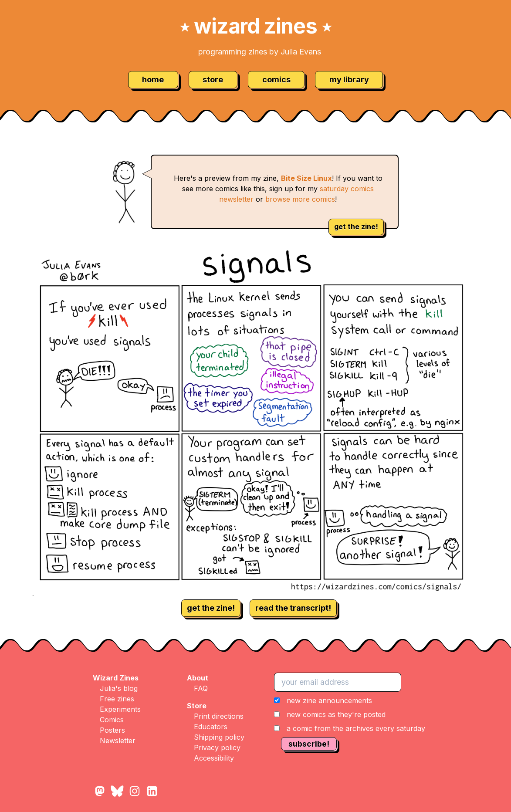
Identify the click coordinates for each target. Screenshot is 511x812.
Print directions (219, 716)
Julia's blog (119, 688)
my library (349, 80)
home (153, 80)
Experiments (120, 709)
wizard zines (256, 26)
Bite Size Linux (306, 178)
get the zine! (356, 227)
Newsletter (118, 741)
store (213, 80)
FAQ (201, 688)
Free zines (117, 699)
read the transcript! (293, 608)
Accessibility (214, 758)
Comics (112, 720)
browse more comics (300, 199)
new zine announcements (329, 700)
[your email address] (338, 682)
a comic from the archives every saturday (356, 728)
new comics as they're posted (336, 714)
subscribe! (309, 744)
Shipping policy (219, 737)
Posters (112, 730)
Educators (211, 727)
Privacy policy (217, 748)
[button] (350, 714)
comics (276, 80)
